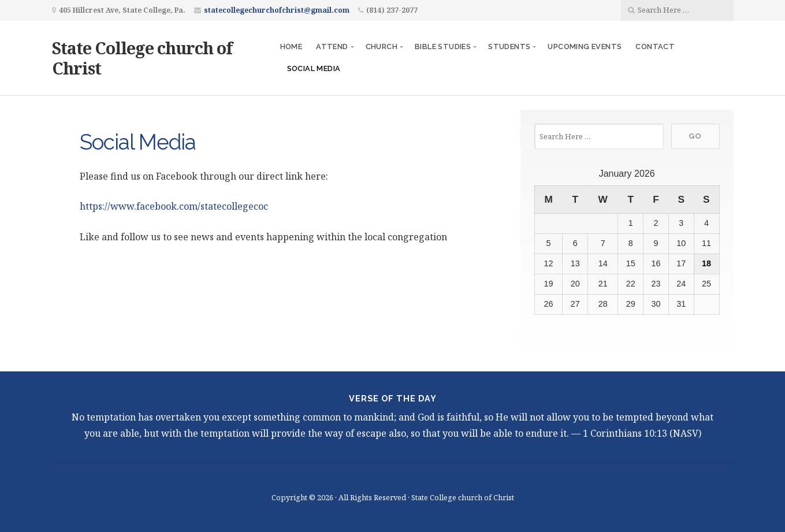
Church (382, 46)
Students (509, 46)
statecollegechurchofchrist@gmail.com (277, 10)
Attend (332, 46)
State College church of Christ (142, 58)
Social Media (314, 68)
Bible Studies (443, 46)
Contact (655, 46)
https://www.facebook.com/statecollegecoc (174, 206)
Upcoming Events (585, 46)
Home (291, 46)
